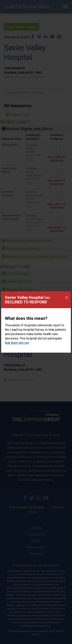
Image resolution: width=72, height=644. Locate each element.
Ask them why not (17, 343)
